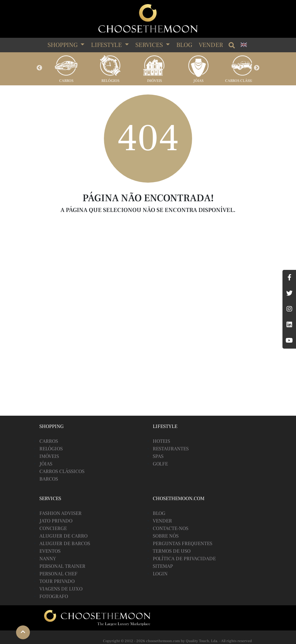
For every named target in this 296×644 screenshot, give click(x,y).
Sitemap (163, 566)
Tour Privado (57, 581)
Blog (184, 45)
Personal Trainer (62, 566)
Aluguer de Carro (63, 536)
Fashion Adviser (60, 513)
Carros (66, 81)
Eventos (50, 551)
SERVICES (150, 45)
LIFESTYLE (107, 45)
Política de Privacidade (184, 559)
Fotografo (54, 596)
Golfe (160, 464)
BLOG (159, 513)
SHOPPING (63, 45)
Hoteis (161, 441)
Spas (158, 456)
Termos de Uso (172, 551)
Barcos (49, 479)
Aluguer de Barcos (65, 544)
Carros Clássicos (242, 81)
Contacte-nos (171, 528)
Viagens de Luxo (61, 589)
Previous (39, 68)
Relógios (110, 81)
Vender (211, 45)
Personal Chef (58, 574)
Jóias (198, 81)
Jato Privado (56, 521)
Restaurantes (171, 449)
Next (257, 68)
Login (160, 574)
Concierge (53, 528)
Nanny (48, 559)
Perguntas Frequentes (182, 544)
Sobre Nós (166, 536)
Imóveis (154, 81)
